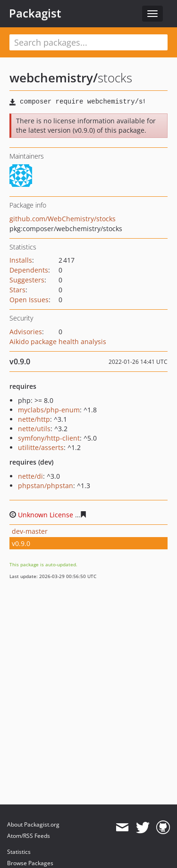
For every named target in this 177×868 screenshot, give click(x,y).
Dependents (29, 270)
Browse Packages (30, 863)
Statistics (19, 852)
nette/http (34, 419)
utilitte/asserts (41, 447)
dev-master (30, 531)
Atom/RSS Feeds (29, 836)
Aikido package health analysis (58, 342)
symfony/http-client (49, 438)
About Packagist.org (33, 824)
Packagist (35, 13)
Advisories (26, 332)
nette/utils (34, 429)
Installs (21, 260)
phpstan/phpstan (46, 486)
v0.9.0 (21, 543)
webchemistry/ (54, 78)
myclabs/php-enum (49, 410)
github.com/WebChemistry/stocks (63, 219)
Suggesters (27, 280)
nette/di (30, 476)
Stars (17, 290)
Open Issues (29, 300)
